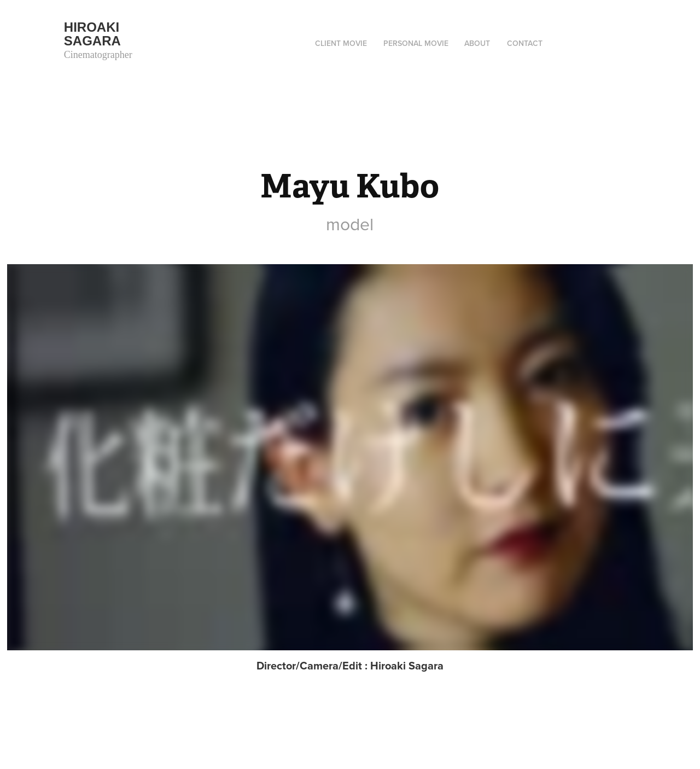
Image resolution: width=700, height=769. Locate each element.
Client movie (341, 43)
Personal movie (416, 43)
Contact (525, 43)
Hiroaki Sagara (94, 34)
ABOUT (477, 43)
